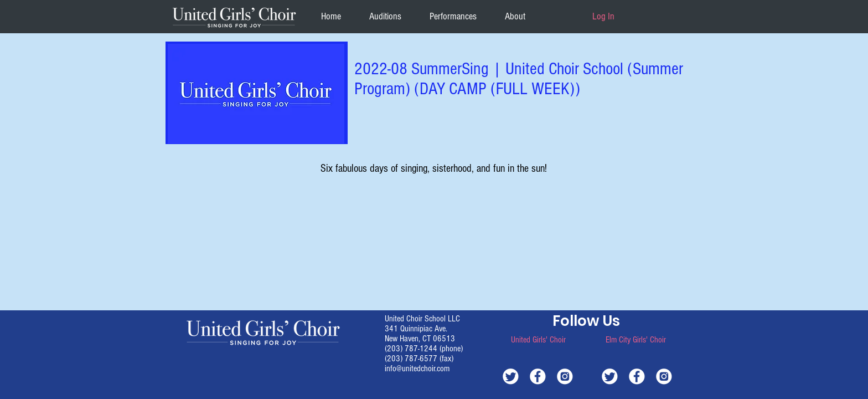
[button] (515, 16)
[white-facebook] (538, 376)
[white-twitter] (511, 376)
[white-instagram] (565, 376)
